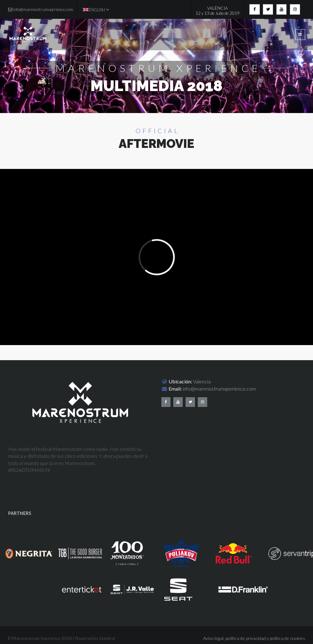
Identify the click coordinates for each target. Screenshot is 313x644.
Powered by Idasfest (95, 638)
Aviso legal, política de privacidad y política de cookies (254, 638)
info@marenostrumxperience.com (219, 389)
